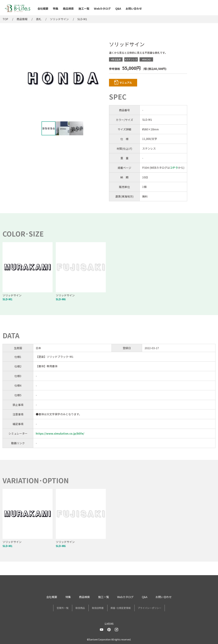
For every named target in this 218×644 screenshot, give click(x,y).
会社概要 (43, 8)
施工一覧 (84, 8)
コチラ (174, 168)
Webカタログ (102, 8)
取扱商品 (76, 608)
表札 (39, 19)
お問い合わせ (134, 8)
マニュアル (128, 83)
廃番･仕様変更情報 (125, 608)
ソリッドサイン (59, 19)
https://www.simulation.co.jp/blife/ (60, 434)
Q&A (118, 8)
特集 (56, 8)
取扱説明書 (98, 608)
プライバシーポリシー (159, 608)
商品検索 (68, 8)
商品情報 (22, 19)
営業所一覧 (53, 608)
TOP (5, 19)
